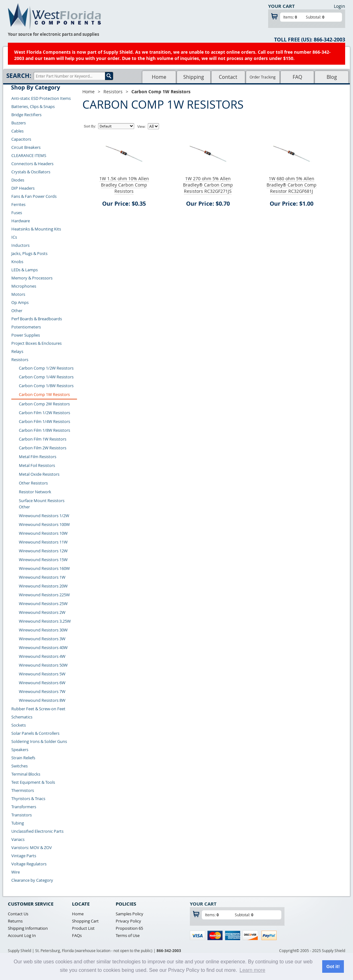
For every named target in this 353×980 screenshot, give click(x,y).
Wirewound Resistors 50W (43, 665)
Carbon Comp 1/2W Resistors (46, 368)
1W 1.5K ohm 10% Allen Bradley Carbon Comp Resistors (124, 185)
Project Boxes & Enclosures (36, 343)
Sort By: (90, 126)
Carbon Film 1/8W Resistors (44, 430)
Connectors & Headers (32, 164)
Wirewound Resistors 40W (43, 647)
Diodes (18, 180)
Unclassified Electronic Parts (37, 831)
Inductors (20, 245)
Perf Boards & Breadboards (37, 319)
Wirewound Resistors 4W (42, 656)
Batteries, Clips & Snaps (33, 106)
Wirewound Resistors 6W (42, 683)
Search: (19, 76)
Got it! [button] (333, 966)
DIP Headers (23, 188)
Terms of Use (128, 935)
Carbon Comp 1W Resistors (44, 394)
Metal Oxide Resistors (39, 474)
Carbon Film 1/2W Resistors (44, 413)
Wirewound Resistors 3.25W (45, 621)
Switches (19, 766)
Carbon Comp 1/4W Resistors (46, 377)
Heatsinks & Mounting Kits (36, 229)
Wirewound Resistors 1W (42, 577)
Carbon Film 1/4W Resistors (44, 421)
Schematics (22, 717)
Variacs (18, 839)
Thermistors (23, 790)
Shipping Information (28, 928)
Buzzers (19, 123)
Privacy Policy (128, 921)
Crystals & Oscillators (31, 172)
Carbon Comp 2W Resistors (44, 404)
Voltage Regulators (29, 864)
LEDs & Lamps (25, 270)
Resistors (20, 360)
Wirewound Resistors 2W (42, 612)
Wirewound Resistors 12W (43, 551)
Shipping (194, 77)
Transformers (24, 807)
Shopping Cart (85, 921)
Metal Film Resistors (38, 457)
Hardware (21, 221)
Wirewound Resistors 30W (43, 630)
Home (159, 77)
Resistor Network (35, 492)
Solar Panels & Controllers (35, 733)
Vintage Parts (24, 856)
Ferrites (18, 204)
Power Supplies (26, 335)
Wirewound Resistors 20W (43, 586)
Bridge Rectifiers (26, 115)
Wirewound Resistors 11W (43, 542)
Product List (83, 928)
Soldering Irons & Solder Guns (39, 741)
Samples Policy (130, 914)
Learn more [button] (252, 970)
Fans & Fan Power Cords (34, 196)
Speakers (20, 750)
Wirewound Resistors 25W (43, 604)
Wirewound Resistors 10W (43, 533)
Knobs (17, 262)
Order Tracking (263, 77)
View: (142, 127)
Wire (16, 872)
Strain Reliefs (23, 758)
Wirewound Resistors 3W (42, 639)
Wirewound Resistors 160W (44, 568)
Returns (15, 921)
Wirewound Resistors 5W (42, 674)
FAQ (297, 77)
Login (339, 6)
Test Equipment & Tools (33, 782)
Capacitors (21, 139)
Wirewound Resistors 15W (43, 560)
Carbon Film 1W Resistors (43, 439)
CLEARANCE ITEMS (29, 155)
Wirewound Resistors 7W (42, 691)
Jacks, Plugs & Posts (29, 253)
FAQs (77, 935)
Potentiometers (26, 327)
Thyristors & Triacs (28, 799)
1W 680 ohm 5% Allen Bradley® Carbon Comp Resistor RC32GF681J (292, 185)
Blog (332, 77)
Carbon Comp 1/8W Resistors (46, 386)
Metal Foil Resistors (37, 465)
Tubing (18, 823)
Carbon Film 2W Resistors (43, 448)
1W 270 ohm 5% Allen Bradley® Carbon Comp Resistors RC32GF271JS (208, 185)
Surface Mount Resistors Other (42, 504)
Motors (18, 294)
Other (17, 311)
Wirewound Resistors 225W (44, 595)
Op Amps (20, 302)
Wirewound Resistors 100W (44, 524)
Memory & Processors (32, 278)
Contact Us (18, 914)
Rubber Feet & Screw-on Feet (38, 709)
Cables (17, 131)
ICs (14, 237)
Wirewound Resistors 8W (42, 700)
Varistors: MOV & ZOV (32, 847)
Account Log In (22, 935)
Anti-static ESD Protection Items (41, 98)
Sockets (19, 725)
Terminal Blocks (26, 774)
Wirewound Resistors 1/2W (44, 516)
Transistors (22, 815)
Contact (228, 77)
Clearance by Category (32, 880)
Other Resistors (33, 483)
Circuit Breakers (26, 147)
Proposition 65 (129, 928)
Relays (17, 351)
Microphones (24, 286)
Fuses (17, 213)
